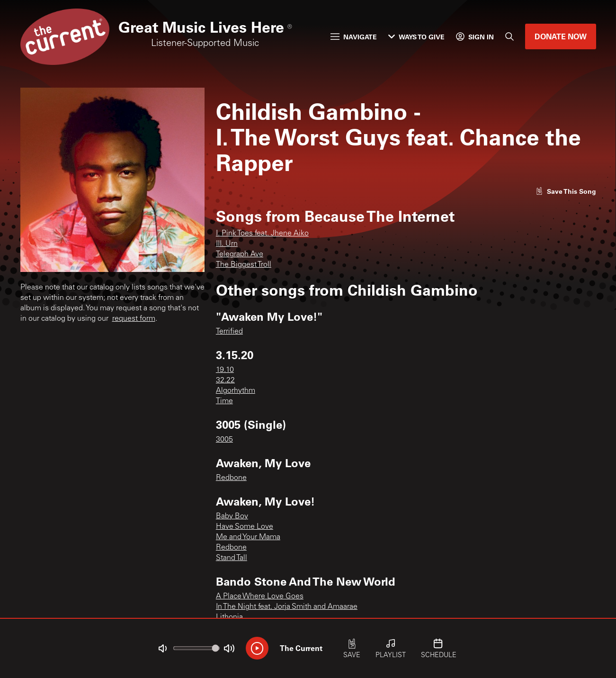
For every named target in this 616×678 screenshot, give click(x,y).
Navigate (354, 37)
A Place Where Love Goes (260, 597)
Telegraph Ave (240, 254)
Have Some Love (245, 527)
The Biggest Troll (244, 265)
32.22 (225, 380)
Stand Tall (232, 558)
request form (134, 319)
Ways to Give (416, 37)
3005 (224, 440)
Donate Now (561, 36)
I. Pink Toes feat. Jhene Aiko (262, 234)
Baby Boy (232, 516)
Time (224, 401)
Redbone (231, 478)
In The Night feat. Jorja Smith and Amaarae (287, 607)
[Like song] (566, 191)
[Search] (509, 36)
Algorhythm (236, 391)
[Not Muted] (162, 649)
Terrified (229, 332)
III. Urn (227, 244)
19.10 (225, 370)
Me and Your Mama (248, 537)
